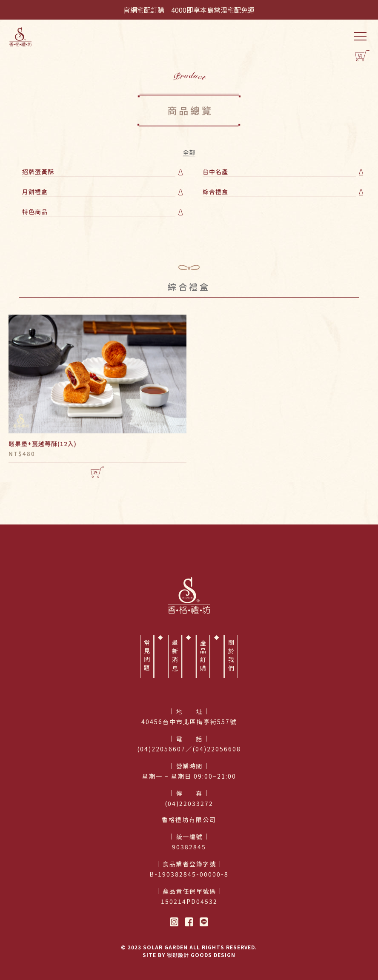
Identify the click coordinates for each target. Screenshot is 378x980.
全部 (189, 153)
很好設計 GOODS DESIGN (201, 955)
